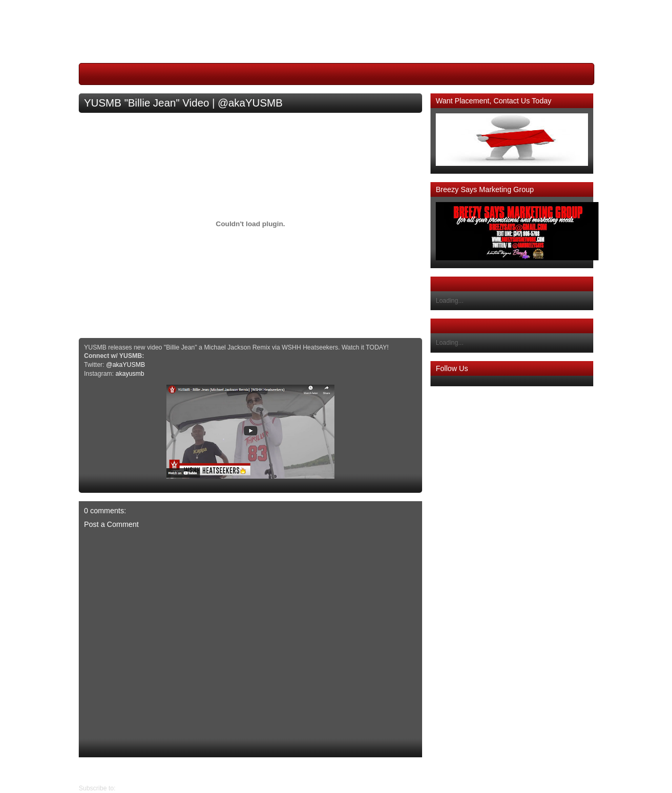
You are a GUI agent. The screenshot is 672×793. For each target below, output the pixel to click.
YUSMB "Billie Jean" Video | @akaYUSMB (183, 103)
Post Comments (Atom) (150, 788)
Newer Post (414, 770)
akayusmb (130, 374)
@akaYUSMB (125, 365)
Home (253, 770)
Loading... (450, 301)
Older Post (94, 770)
